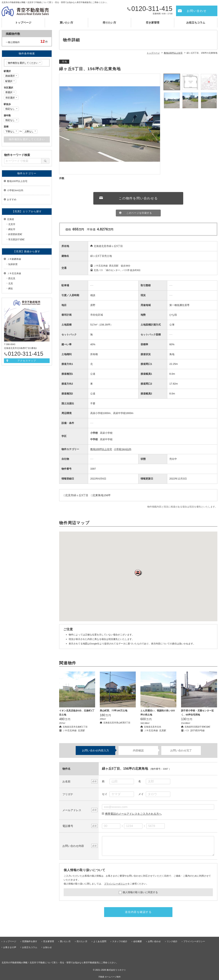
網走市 (12, 229)
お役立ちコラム (196, 23)
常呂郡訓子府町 (16, 239)
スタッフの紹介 (120, 941)
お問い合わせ (197, 11)
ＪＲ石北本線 (14, 273)
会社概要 (138, 941)
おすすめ (12, 199)
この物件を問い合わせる (138, 198)
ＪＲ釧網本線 (14, 259)
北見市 (12, 224)
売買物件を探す (30, 941)
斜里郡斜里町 (15, 234)
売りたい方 (109, 23)
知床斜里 (13, 264)
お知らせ (47, 947)
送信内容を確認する (138, 912)
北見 (11, 283)
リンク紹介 (172, 941)
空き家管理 (153, 23)
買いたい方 (66, 23)
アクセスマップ (27, 361)
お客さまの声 (10, 947)
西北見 (12, 278)
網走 (11, 288)
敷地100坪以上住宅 (101, 449)
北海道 (11, 219)
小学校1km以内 (122, 449)
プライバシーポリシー (116, 884)
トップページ (23, 23)
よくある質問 (100, 941)
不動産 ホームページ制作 (109, 977)
